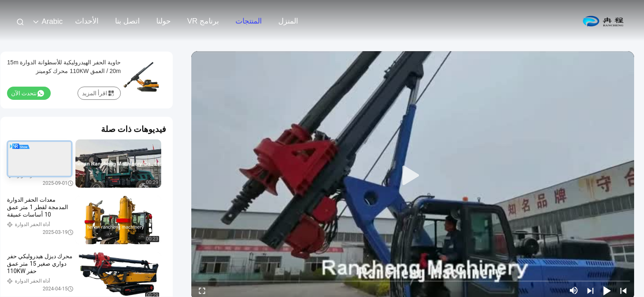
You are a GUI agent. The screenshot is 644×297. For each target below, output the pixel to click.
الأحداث (87, 21)
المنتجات (249, 21)
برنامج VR (203, 21)
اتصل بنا (127, 21)
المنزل (288, 21)
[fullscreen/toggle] (202, 290)
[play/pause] (607, 290)
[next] (590, 290)
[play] (413, 176)
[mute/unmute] (574, 290)
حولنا (163, 21)
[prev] (623, 290)
